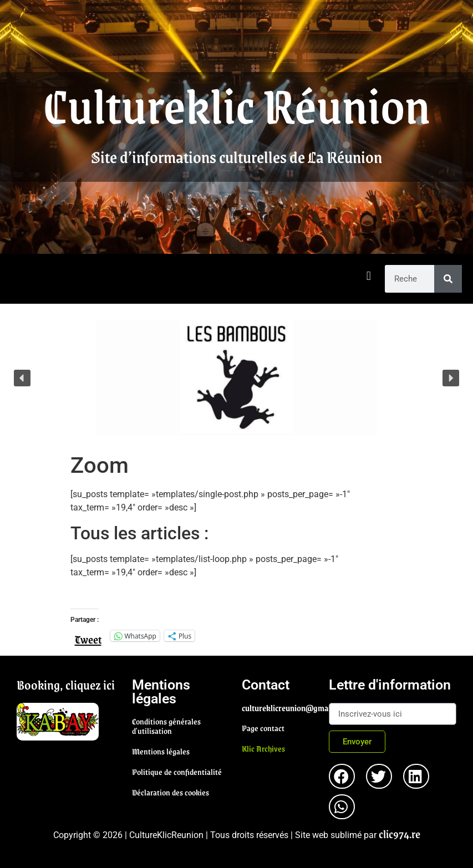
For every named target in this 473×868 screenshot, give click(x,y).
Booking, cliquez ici (66, 685)
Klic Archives (263, 748)
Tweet (88, 635)
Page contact (263, 728)
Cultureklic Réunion (237, 104)
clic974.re (400, 834)
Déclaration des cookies (171, 792)
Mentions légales (161, 751)
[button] (368, 276)
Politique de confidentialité (177, 772)
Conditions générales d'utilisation (166, 726)
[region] (236, 378)
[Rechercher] (448, 279)
